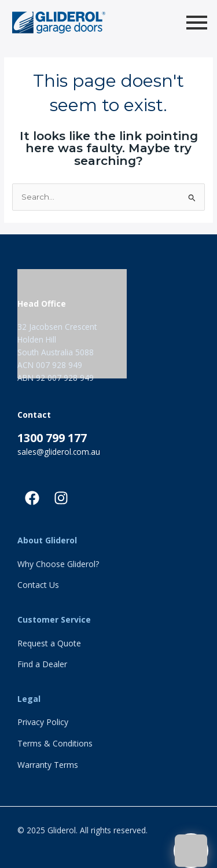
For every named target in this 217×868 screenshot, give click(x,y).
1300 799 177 (52, 438)
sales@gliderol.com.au (59, 452)
